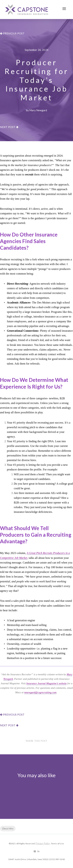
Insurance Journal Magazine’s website (47, 683)
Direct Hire (8, 828)
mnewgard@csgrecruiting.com (40, 692)
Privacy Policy (43, 843)
